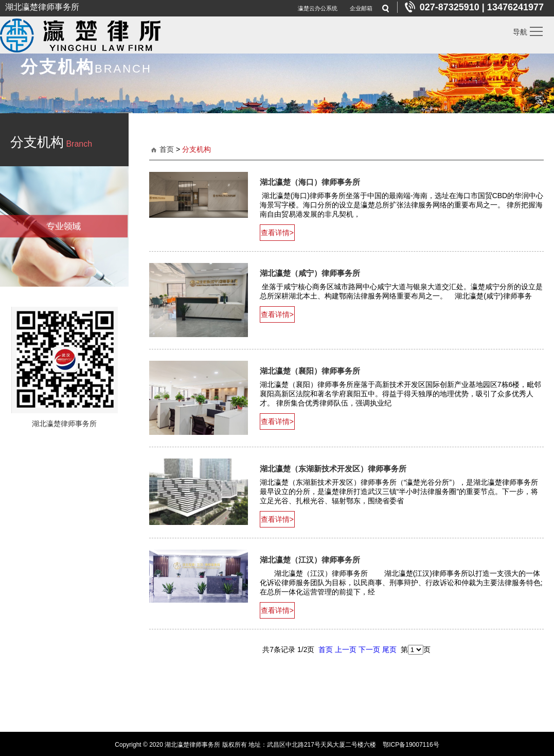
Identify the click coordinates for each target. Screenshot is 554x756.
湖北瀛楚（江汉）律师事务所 (310, 559)
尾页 (389, 648)
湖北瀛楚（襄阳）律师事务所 (310, 370)
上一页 (346, 648)
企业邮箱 (361, 8)
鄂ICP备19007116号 (411, 743)
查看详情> (277, 232)
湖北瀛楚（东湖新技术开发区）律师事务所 (333, 468)
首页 (167, 149)
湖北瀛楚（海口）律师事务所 (310, 182)
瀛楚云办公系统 (318, 8)
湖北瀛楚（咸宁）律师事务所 (310, 272)
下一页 (369, 648)
